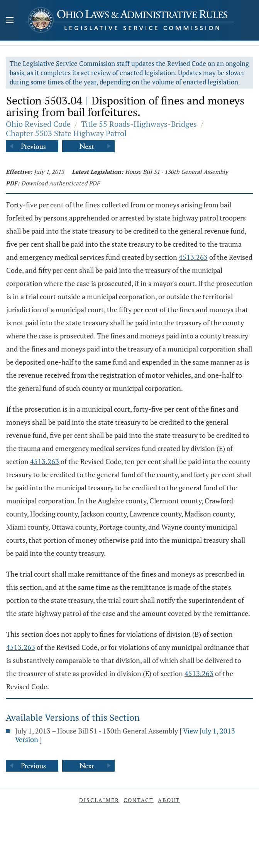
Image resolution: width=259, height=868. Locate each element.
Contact (139, 800)
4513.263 (193, 257)
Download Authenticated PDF (60, 183)
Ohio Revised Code (38, 124)
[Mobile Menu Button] (10, 21)
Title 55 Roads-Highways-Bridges (139, 124)
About (169, 800)
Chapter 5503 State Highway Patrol (66, 133)
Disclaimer (99, 800)
